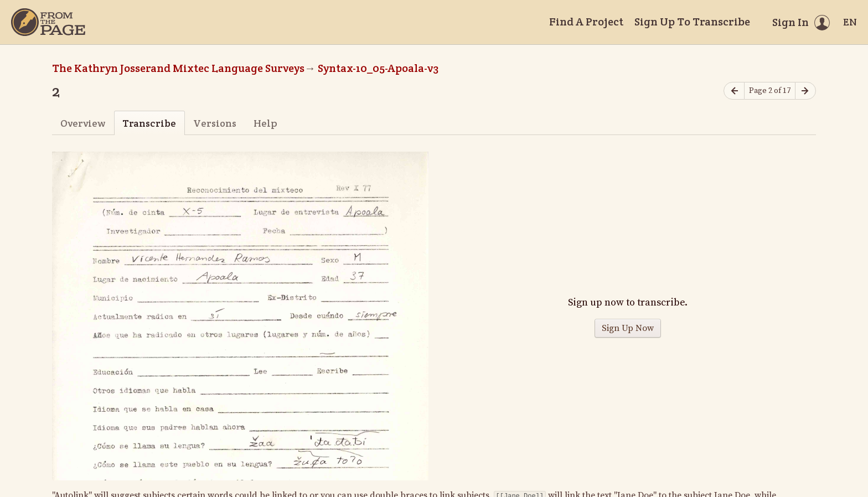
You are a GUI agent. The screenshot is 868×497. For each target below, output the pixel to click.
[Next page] (805, 91)
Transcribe (149, 123)
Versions (215, 123)
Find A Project (586, 22)
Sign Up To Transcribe (692, 22)
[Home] (48, 22)
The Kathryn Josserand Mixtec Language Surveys (178, 68)
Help (265, 123)
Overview (83, 123)
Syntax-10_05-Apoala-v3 (378, 68)
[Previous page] (734, 91)
